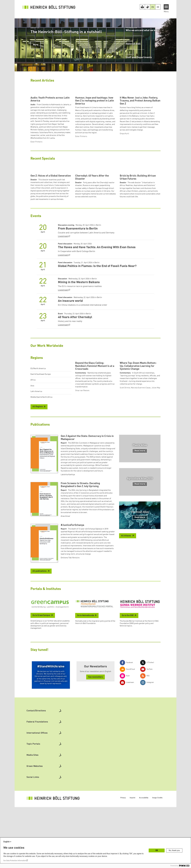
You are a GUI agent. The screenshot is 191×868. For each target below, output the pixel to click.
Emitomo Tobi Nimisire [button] (70, 624)
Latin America (36, 441)
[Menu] (166, 7)
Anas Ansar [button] (65, 582)
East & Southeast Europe (41, 424)
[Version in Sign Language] (147, 7)
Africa (33, 429)
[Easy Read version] (142, 7)
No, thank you (174, 850)
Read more (140, 517)
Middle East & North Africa (41, 447)
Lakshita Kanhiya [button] (68, 541)
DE (158, 7)
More (36, 45)
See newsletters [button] (95, 743)
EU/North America (38, 418)
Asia (32, 435)
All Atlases (126, 602)
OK (157, 850)
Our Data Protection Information (15, 861)
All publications (40, 637)
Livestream (63, 286)
